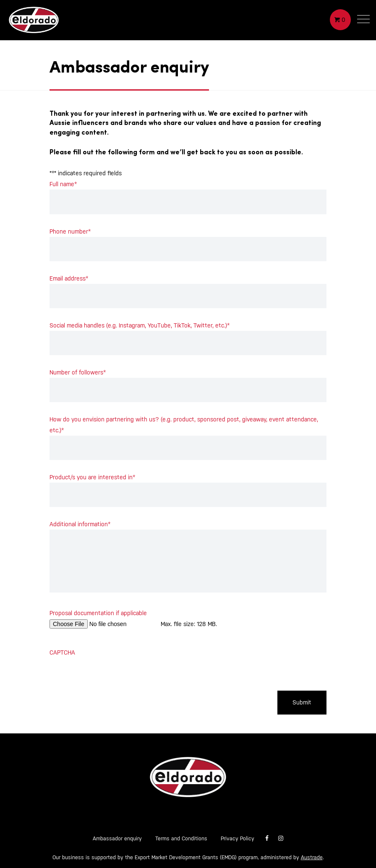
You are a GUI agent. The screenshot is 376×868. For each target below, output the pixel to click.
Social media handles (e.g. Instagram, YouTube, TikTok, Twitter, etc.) (140, 325)
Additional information (80, 524)
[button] (363, 21)
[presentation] (113, 674)
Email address (69, 278)
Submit (302, 702)
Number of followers (78, 372)
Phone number (70, 231)
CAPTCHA (62, 652)
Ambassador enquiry (117, 838)
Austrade (312, 857)
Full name (63, 184)
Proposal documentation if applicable (98, 613)
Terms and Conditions (181, 838)
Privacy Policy (238, 838)
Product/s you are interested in (92, 477)
